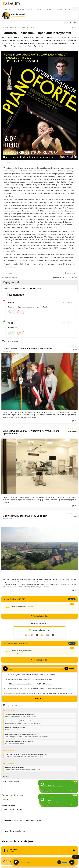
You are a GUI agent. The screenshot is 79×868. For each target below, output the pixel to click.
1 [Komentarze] (74, 421)
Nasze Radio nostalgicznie (15, 831)
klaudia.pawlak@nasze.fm (18, 17)
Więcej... (39, 698)
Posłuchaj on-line (39, 616)
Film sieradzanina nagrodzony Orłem (26, 288)
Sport (30, 9)
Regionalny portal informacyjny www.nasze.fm (22, 820)
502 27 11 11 (33, 635)
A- (66, 23)
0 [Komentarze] (74, 590)
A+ (75, 23)
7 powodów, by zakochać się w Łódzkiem (25, 516)
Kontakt (68, 9)
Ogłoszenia (59, 9)
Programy (39, 9)
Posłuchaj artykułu (10, 277)
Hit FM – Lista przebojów (17, 841)
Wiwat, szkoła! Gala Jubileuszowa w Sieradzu (27, 349)
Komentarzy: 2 (71, 273)
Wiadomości (20, 9)
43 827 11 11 (49, 635)
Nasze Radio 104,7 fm (13, 810)
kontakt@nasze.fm (41, 630)
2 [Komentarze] (74, 506)
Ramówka (49, 9)
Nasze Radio (8, 9)
